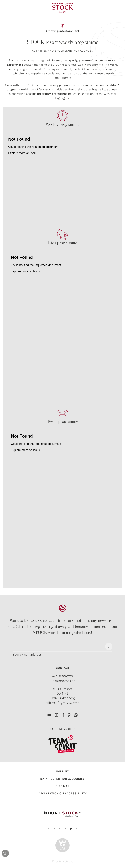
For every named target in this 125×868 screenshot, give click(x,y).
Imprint (62, 771)
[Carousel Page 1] (49, 829)
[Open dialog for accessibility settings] (5, 853)
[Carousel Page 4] (65, 829)
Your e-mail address (27, 655)
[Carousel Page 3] (60, 829)
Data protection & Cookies (62, 779)
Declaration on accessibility (62, 793)
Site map (62, 786)
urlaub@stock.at (63, 681)
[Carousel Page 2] (54, 829)
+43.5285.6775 (63, 676)
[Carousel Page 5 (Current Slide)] (71, 829)
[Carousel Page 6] (76, 829)
